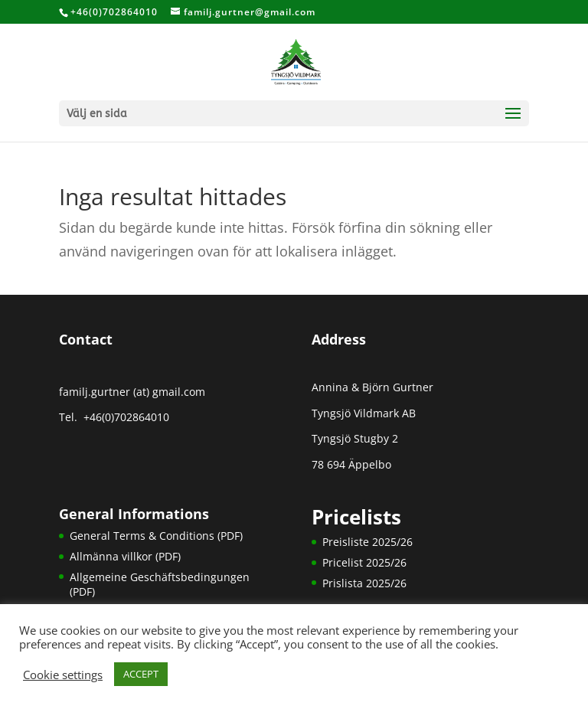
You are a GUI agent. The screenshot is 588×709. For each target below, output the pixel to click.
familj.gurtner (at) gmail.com (132, 392)
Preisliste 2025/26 (367, 542)
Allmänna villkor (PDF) (125, 556)
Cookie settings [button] (63, 675)
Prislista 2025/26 (364, 583)
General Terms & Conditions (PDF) (156, 536)
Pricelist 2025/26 (364, 562)
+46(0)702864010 (125, 417)
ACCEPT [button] (141, 674)
